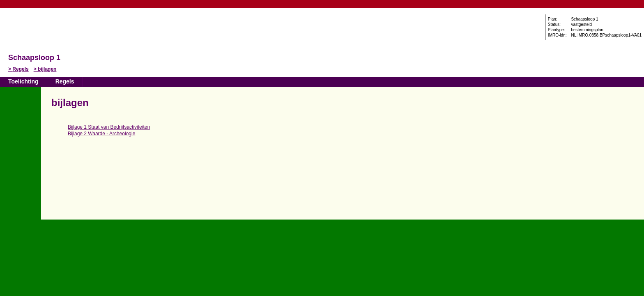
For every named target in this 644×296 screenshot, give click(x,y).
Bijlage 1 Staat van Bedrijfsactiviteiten (109, 127)
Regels (20, 69)
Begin (20, 114)
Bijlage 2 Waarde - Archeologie (101, 134)
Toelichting (23, 81)
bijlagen (47, 69)
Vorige (20, 126)
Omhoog (20, 151)
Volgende (20, 139)
